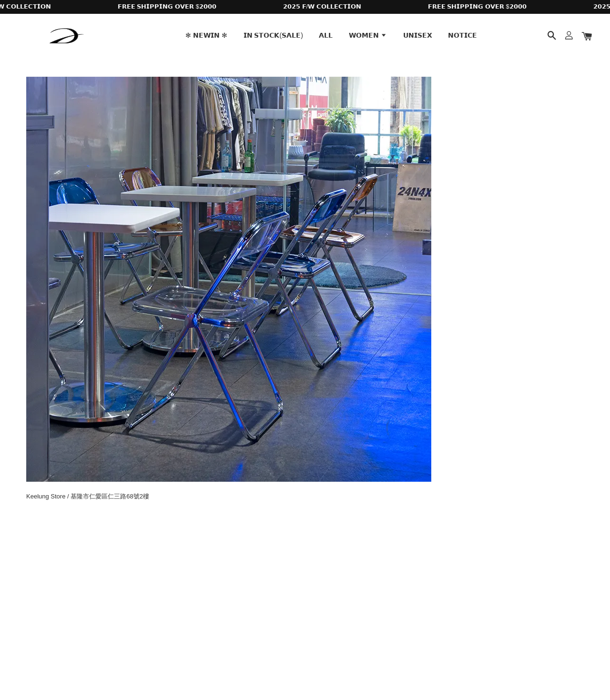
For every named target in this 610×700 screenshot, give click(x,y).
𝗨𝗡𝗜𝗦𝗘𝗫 (418, 35)
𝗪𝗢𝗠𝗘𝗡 (368, 35)
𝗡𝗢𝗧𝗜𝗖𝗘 (463, 35)
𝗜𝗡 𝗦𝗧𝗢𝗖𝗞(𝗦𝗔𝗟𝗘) (273, 35)
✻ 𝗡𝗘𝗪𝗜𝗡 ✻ (206, 35)
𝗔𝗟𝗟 (326, 35)
